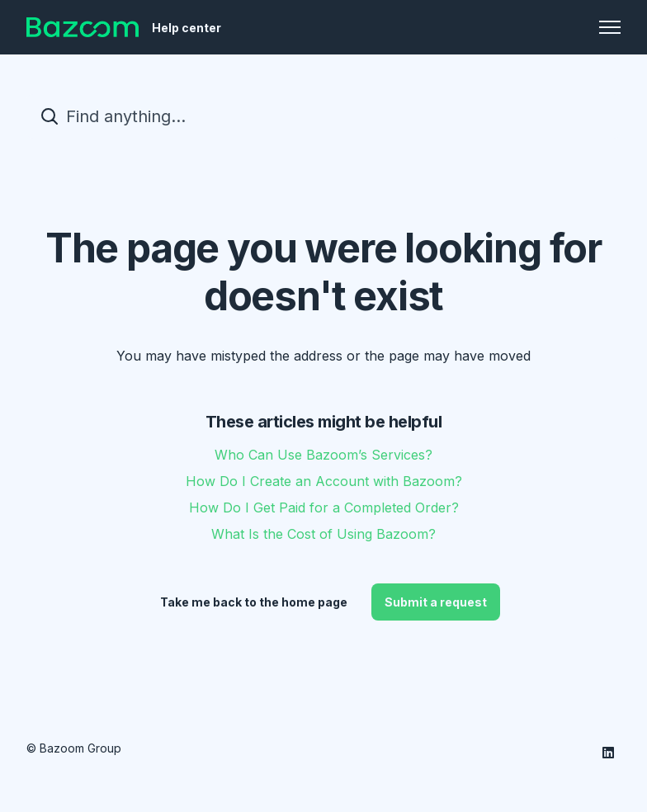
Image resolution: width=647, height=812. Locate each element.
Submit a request (436, 602)
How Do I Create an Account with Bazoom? (324, 481)
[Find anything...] (323, 116)
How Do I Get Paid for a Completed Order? (324, 507)
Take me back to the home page (254, 602)
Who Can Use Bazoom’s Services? (323, 455)
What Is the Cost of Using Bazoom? (323, 534)
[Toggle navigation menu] (610, 27)
